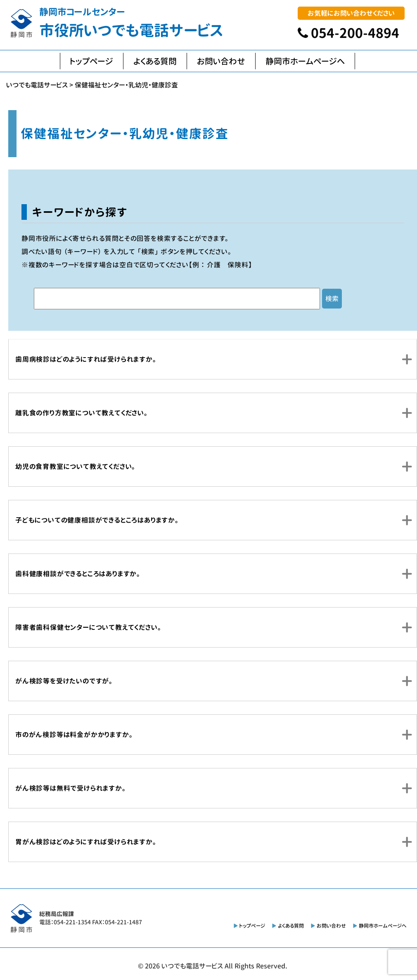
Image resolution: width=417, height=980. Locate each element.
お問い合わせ (221, 61)
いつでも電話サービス (192, 966)
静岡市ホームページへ (305, 61)
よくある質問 (155, 61)
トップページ (92, 61)
